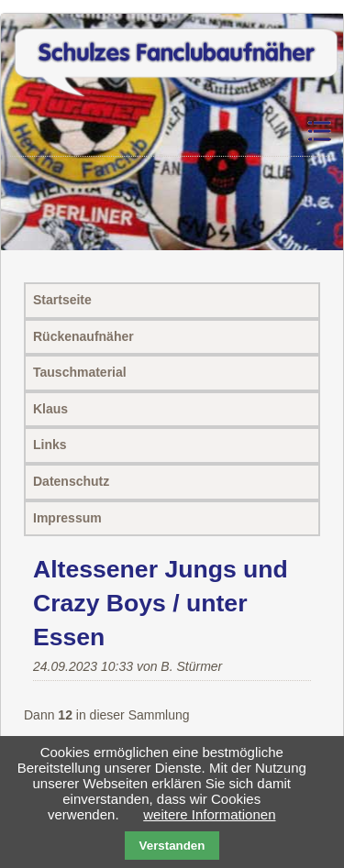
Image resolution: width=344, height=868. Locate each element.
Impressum (67, 518)
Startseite (62, 300)
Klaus (50, 409)
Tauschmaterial (80, 372)
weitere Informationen (209, 814)
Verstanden (172, 846)
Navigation (318, 132)
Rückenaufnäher (83, 336)
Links (50, 445)
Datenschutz (71, 481)
